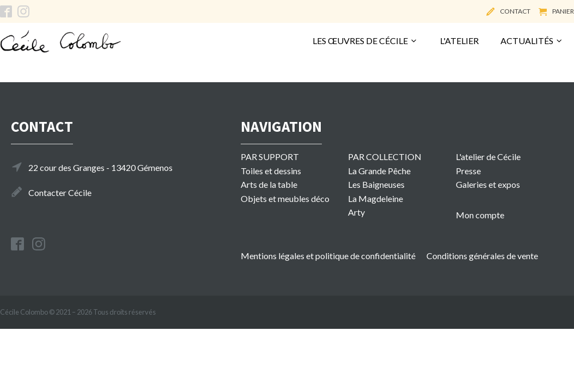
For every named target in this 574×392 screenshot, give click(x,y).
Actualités (532, 41)
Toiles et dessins (271, 171)
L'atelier (459, 41)
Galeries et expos (488, 184)
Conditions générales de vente (482, 256)
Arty (356, 212)
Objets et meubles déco (285, 198)
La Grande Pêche (379, 171)
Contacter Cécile (60, 192)
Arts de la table (269, 184)
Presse (468, 171)
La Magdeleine (375, 198)
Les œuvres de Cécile (365, 41)
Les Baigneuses (376, 184)
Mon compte (480, 215)
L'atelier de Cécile (488, 157)
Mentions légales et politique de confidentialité (328, 256)
